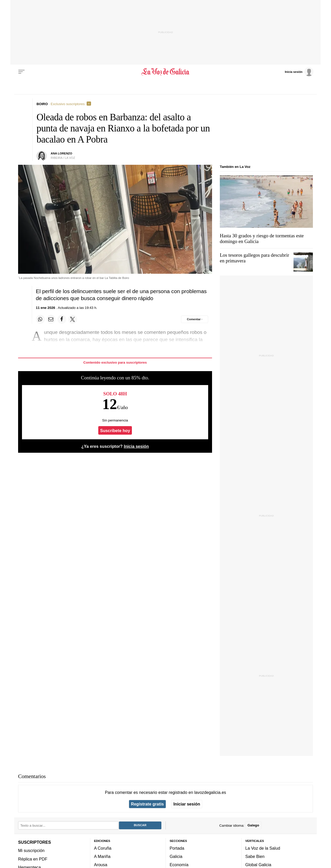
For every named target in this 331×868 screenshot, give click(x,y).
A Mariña (102, 856)
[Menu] (21, 72)
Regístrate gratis (147, 804)
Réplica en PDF (33, 859)
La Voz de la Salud (263, 848)
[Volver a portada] (166, 72)
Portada (177, 848)
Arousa (101, 865)
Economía (179, 865)
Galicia (176, 856)
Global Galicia (258, 865)
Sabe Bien (255, 856)
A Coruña (103, 848)
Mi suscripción (31, 850)
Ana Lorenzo (61, 153)
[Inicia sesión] (299, 72)
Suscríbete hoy (115, 431)
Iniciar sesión (187, 804)
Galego (253, 825)
